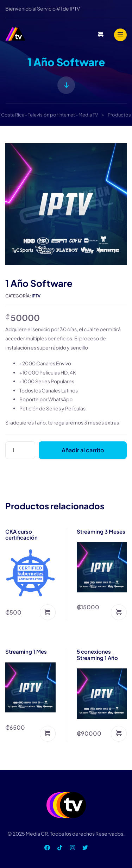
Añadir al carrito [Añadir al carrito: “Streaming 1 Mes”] (48, 734)
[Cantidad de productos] (20, 450)
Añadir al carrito (83, 450)
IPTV (36, 296)
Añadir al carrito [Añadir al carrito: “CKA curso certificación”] (48, 612)
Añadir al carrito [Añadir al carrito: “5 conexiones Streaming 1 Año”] (119, 734)
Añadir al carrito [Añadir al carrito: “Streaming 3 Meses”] (119, 612)
